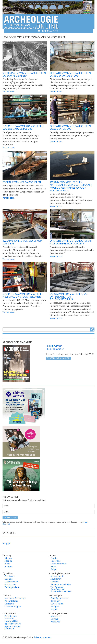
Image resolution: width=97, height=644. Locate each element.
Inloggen (7, 543)
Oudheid (9, 579)
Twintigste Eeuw (12, 587)
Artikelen (9, 566)
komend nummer (55, 349)
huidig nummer (54, 346)
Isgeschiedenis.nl (13, 624)
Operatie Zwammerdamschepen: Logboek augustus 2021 (23, 127)
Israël (53, 566)
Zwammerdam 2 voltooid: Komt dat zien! (23, 242)
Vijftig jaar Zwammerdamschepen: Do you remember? (24, 74)
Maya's (54, 609)
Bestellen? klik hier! (58, 358)
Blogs (7, 564)
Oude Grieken (57, 604)
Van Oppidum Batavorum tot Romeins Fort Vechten (61, 589)
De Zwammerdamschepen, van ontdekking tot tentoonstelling (69, 297)
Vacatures (55, 622)
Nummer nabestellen (61, 584)
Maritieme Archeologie (15, 598)
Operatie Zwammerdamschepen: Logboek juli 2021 (71, 127)
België (53, 569)
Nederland (56, 561)
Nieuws (8, 558)
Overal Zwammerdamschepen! (22, 182)
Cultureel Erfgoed (13, 606)
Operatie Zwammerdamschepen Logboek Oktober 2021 (70, 74)
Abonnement (57, 576)
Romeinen (55, 601)
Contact (54, 582)
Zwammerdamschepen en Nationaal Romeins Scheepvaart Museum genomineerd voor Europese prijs (71, 186)
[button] (48, 31)
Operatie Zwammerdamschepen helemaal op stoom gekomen (23, 295)
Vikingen (55, 606)
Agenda (8, 561)
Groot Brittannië (58, 564)
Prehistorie (10, 576)
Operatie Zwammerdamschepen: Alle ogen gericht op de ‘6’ (71, 242)
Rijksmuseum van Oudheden (13, 628)
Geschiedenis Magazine (11, 617)
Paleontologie (11, 601)
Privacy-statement (43, 637)
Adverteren (56, 579)
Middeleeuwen (11, 582)
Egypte (54, 558)
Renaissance (10, 584)
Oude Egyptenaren (59, 598)
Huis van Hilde (11, 621)
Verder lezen (9, 91)
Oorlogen (9, 604)
